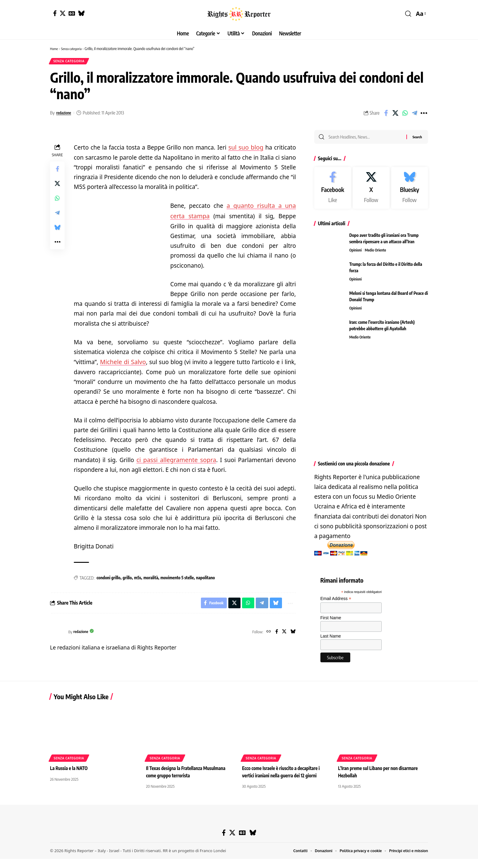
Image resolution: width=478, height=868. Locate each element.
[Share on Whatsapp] (405, 115)
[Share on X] (395, 115)
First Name (331, 621)
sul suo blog (246, 149)
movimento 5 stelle (177, 578)
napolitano (205, 578)
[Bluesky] (81, 13)
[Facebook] (55, 13)
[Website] (266, 633)
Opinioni (356, 254)
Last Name (331, 639)
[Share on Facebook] (386, 115)
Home (55, 49)
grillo (127, 578)
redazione (65, 114)
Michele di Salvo (122, 362)
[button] (408, 14)
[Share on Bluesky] (57, 229)
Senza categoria (74, 49)
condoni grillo (109, 578)
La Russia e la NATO (70, 778)
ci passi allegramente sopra (176, 460)
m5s (138, 578)
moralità (151, 578)
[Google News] (72, 13)
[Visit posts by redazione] (58, 633)
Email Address (336, 602)
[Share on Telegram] (414, 115)
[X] (63, 13)
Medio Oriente (377, 254)
